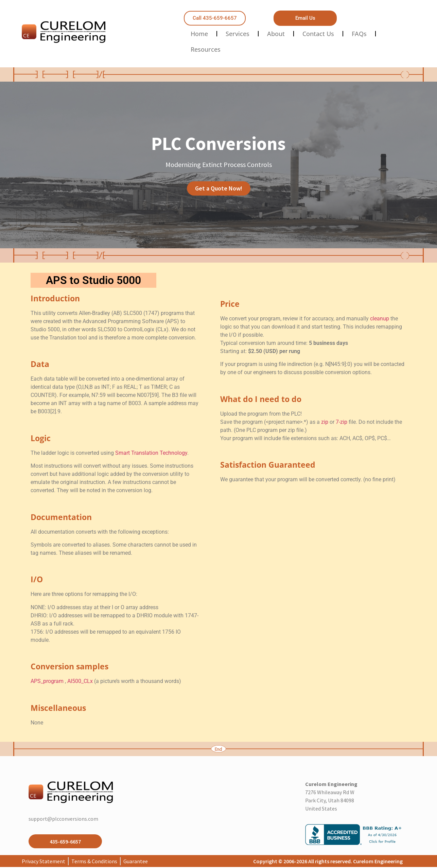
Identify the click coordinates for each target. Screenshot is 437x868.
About (276, 34)
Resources (206, 49)
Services (238, 34)
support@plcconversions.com (63, 819)
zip (325, 422)
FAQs (359, 34)
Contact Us (318, 34)
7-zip (342, 422)
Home (199, 34)
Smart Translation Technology (151, 453)
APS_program (48, 681)
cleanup (380, 319)
